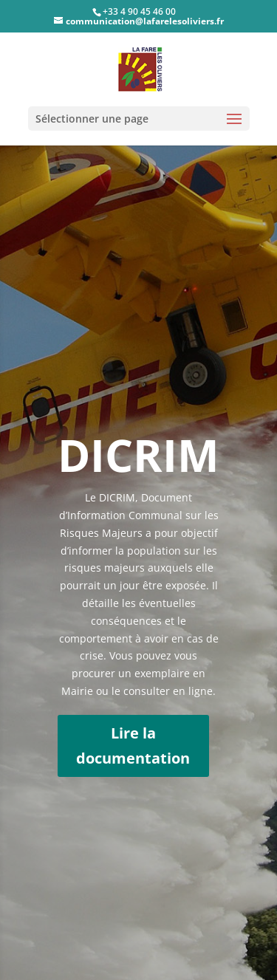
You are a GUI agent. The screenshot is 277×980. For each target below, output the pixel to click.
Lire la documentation (133, 746)
